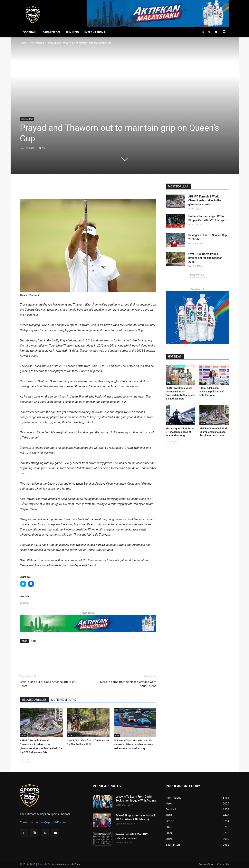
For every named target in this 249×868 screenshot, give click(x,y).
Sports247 (43, 864)
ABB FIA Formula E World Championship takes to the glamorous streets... (205, 200)
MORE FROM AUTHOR (65, 700)
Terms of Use (206, 864)
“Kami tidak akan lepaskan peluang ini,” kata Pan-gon (212, 392)
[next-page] (29, 760)
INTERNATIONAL (96, 32)
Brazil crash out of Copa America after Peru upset (48, 684)
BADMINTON (51, 32)
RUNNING (72, 32)
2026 (23, 735)
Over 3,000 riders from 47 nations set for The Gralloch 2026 (205, 258)
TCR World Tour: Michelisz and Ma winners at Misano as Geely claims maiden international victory (133, 744)
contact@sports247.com (50, 822)
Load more (197, 275)
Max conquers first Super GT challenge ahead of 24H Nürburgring (180, 432)
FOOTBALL (30, 32)
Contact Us (223, 864)
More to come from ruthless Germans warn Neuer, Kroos (128, 684)
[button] (225, 32)
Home (23, 43)
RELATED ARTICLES (34, 700)
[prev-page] (22, 760)
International (37, 43)
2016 (34, 641)
